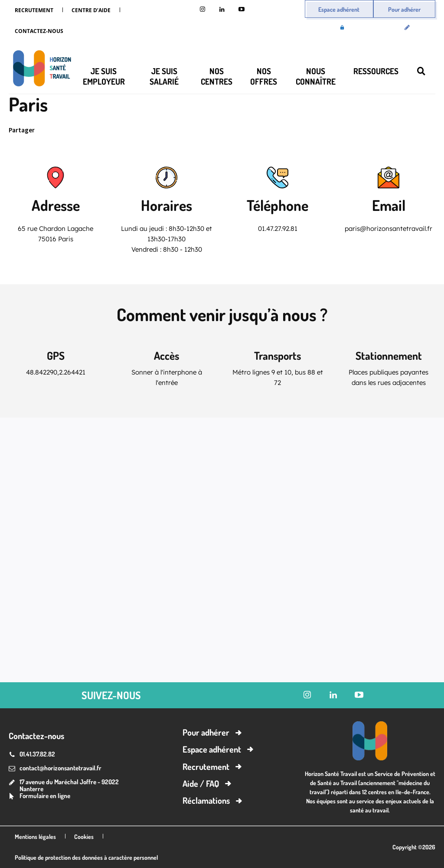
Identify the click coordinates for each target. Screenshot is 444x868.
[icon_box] (39, 797)
